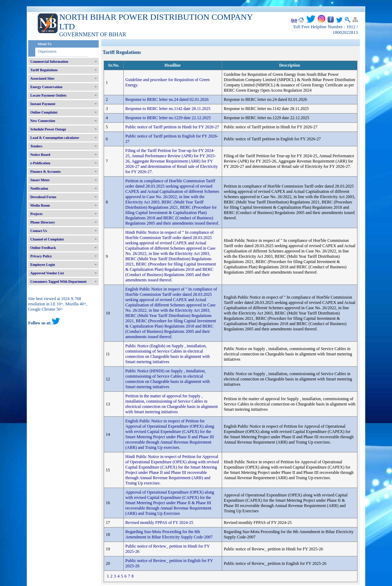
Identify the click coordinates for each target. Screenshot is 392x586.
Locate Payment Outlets (48, 95)
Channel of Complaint (47, 239)
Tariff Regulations (44, 70)
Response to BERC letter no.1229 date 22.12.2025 (168, 118)
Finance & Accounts (45, 172)
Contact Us (39, 231)
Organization (47, 51)
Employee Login (43, 265)
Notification (39, 188)
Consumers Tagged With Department (58, 282)
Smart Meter (40, 180)
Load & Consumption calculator (55, 138)
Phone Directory (43, 222)
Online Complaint (44, 112)
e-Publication (40, 163)
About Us (44, 44)
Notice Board (40, 155)
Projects (36, 214)
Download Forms (43, 197)
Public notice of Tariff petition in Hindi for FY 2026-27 (172, 127)
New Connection (43, 121)
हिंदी (294, 21)
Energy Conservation (46, 87)
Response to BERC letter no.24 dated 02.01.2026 (167, 99)
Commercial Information (49, 62)
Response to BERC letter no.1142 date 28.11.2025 (168, 109)
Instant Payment (43, 104)
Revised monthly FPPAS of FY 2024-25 (160, 523)
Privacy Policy (41, 256)
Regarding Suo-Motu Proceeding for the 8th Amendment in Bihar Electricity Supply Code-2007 (169, 534)
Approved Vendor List (47, 273)
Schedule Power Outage (48, 129)
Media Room (40, 205)
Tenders (36, 146)
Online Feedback (43, 248)
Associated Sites (42, 78)
